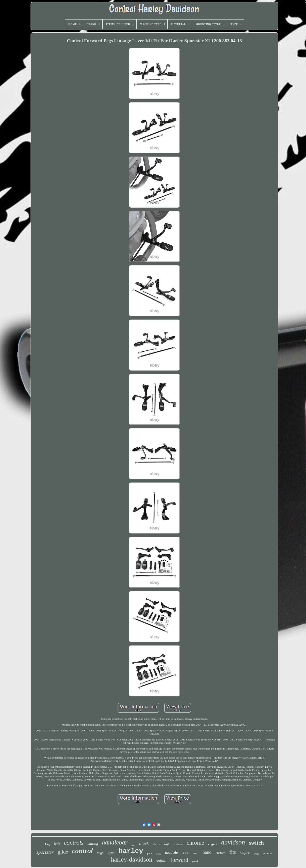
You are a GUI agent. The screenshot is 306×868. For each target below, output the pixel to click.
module (171, 852)
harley (131, 851)
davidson (233, 842)
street (195, 853)
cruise (159, 854)
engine (213, 844)
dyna (111, 853)
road (195, 861)
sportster (45, 852)
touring (93, 844)
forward (179, 860)
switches (179, 844)
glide (63, 852)
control (82, 851)
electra (156, 844)
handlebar (115, 842)
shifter (245, 853)
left (57, 844)
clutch (185, 853)
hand (207, 852)
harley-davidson (132, 859)
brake (256, 854)
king (48, 844)
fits (233, 852)
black (144, 843)
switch (257, 843)
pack (150, 853)
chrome (195, 843)
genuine (268, 853)
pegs (100, 853)
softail (161, 861)
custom (221, 853)
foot (133, 845)
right (167, 844)
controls (74, 843)
